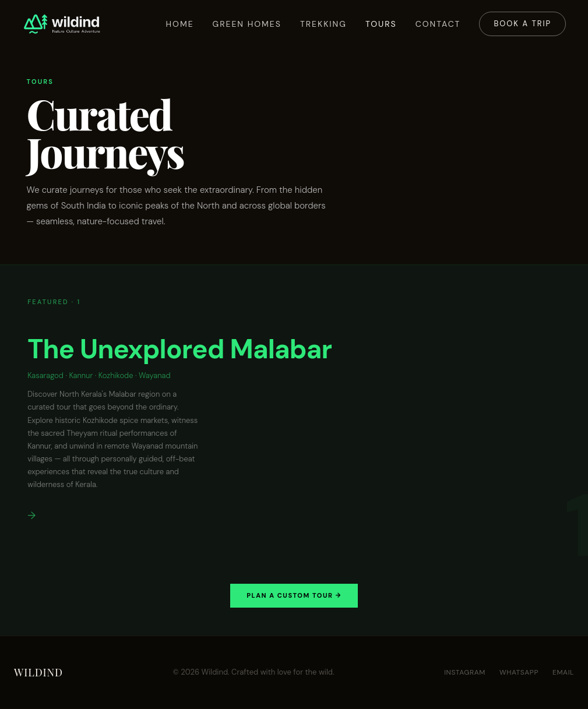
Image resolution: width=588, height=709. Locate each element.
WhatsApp (519, 673)
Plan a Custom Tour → (294, 596)
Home (178, 24)
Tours (380, 24)
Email (563, 673)
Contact (437, 24)
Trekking (322, 24)
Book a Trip (521, 24)
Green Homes (245, 24)
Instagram (465, 673)
